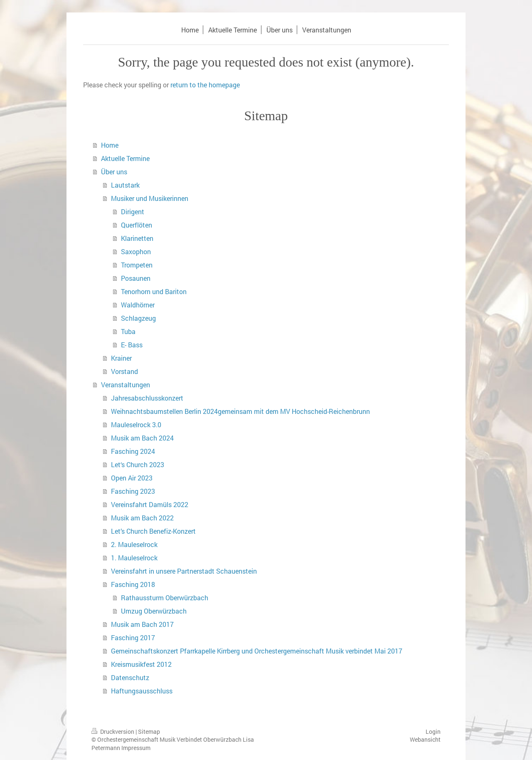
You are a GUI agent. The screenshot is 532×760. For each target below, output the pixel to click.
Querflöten (137, 225)
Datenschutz (130, 677)
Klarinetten (137, 238)
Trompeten (137, 265)
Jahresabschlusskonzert (147, 398)
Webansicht (425, 739)
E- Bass (132, 345)
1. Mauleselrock (134, 558)
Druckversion (113, 732)
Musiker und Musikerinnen (150, 198)
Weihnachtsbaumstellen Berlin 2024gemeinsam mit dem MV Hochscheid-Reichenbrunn (240, 411)
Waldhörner (138, 305)
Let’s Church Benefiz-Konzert (153, 531)
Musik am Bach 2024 (142, 438)
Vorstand (124, 371)
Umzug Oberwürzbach (154, 611)
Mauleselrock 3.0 (136, 425)
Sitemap (149, 732)
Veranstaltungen (126, 385)
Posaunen (136, 278)
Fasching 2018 (133, 584)
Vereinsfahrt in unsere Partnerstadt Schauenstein (184, 571)
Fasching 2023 (133, 491)
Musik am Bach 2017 (142, 624)
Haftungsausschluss (142, 691)
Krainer (121, 358)
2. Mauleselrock (134, 544)
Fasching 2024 (133, 451)
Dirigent (133, 212)
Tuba (128, 331)
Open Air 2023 (132, 478)
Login (433, 732)
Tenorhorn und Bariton (154, 291)
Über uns (114, 172)
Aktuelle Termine (125, 158)
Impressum (136, 748)
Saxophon (136, 251)
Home (110, 145)
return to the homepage (205, 85)
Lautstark (125, 185)
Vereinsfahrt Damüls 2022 (150, 504)
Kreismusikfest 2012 (141, 664)
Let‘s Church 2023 (138, 464)
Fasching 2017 (133, 637)
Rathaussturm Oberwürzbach (165, 598)
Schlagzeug (138, 318)
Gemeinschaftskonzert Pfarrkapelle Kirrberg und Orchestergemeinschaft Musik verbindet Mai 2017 (257, 651)
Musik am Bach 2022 (142, 518)
